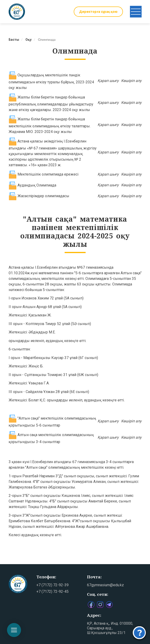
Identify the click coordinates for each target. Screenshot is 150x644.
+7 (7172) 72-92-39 (52, 585)
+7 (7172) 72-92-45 (52, 591)
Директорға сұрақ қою (98, 12)
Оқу (28, 40)
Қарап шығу (108, 81)
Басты (14, 40)
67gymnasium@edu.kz (105, 585)
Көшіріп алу (131, 81)
